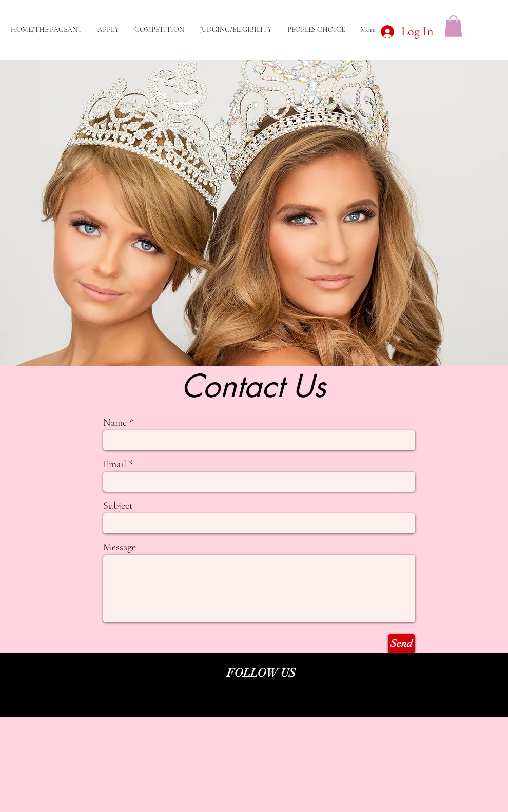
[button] (453, 26)
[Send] (402, 644)
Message (120, 547)
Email (115, 464)
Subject (118, 506)
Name (115, 423)
